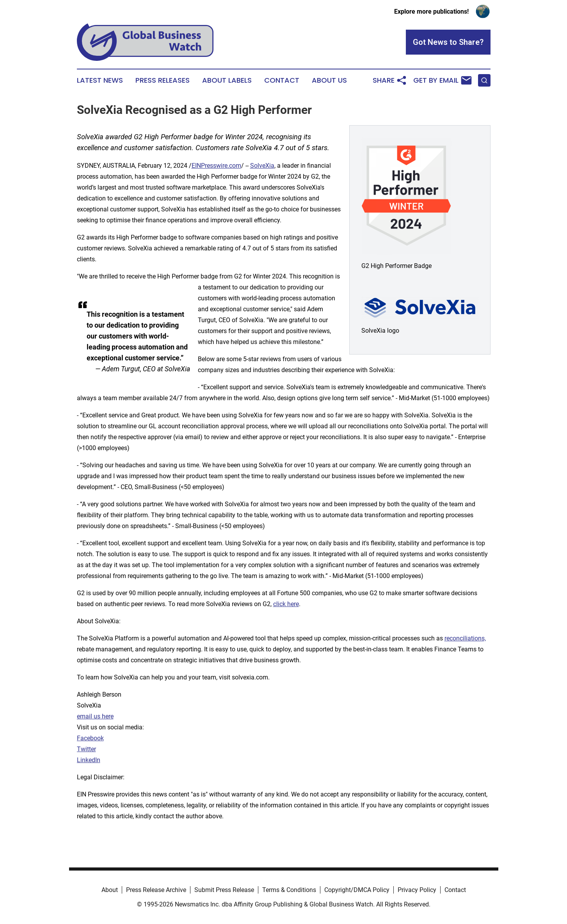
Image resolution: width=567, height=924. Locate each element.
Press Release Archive (156, 890)
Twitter (86, 749)
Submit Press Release (224, 890)
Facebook (90, 738)
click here (286, 604)
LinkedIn (89, 760)
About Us (329, 80)
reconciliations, (465, 638)
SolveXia (262, 166)
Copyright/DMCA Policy (357, 890)
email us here (95, 716)
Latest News (100, 80)
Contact (282, 80)
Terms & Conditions (289, 890)
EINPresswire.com (216, 166)
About (110, 890)
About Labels (227, 80)
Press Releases (163, 80)
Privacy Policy (417, 890)
